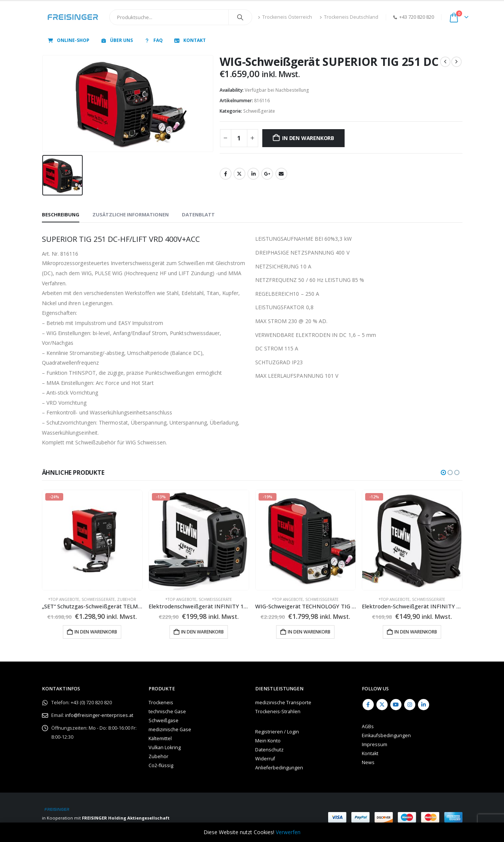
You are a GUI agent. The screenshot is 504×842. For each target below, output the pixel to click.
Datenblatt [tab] (198, 215)
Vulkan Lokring (165, 747)
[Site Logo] (73, 17)
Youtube (396, 705)
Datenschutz (269, 750)
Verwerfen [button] (288, 832)
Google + (267, 174)
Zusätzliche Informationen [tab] (131, 215)
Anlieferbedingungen (279, 768)
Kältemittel (160, 738)
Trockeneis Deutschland (349, 17)
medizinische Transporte (283, 703)
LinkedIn (253, 174)
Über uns (117, 40)
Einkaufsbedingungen (386, 735)
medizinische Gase (170, 729)
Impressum (375, 744)
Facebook (226, 174)
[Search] (240, 17)
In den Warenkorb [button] (96, 632)
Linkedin (424, 705)
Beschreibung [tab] (61, 215)
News (368, 762)
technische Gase (167, 712)
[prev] (445, 62)
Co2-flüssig (161, 765)
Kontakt (190, 40)
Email (281, 174)
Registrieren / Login (277, 732)
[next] (456, 62)
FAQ (153, 40)
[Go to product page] (92, 540)
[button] (443, 472)
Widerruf (265, 759)
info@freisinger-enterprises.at (99, 715)
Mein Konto (268, 741)
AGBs (368, 727)
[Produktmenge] (239, 138)
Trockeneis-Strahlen (278, 712)
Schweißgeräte (259, 111)
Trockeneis (161, 703)
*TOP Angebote (64, 599)
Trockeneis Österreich (285, 17)
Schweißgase (164, 721)
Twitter (239, 174)
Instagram (410, 705)
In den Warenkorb (308, 138)
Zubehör (127, 599)
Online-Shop (68, 40)
